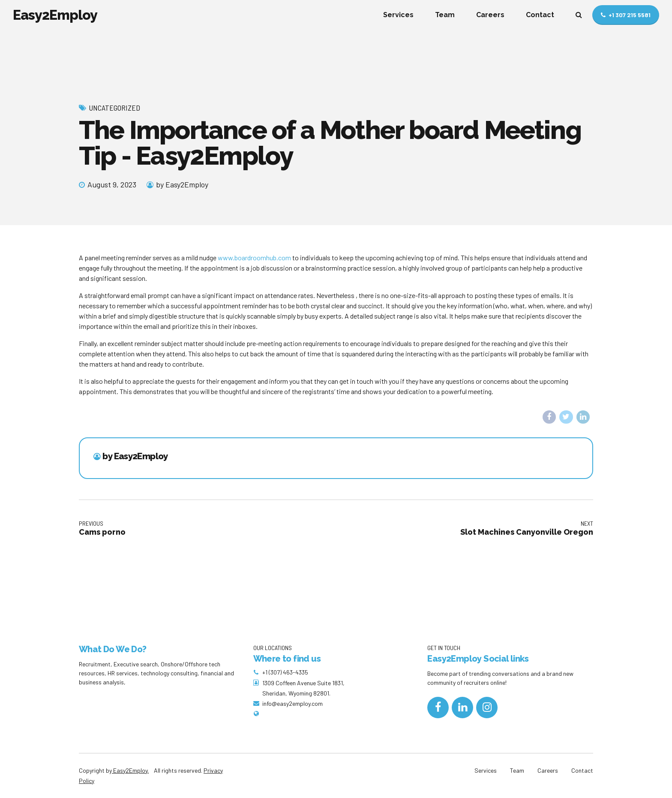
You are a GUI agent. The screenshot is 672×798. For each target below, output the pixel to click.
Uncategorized (114, 108)
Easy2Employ (55, 15)
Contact (540, 15)
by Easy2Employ (182, 184)
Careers (490, 15)
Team (445, 15)
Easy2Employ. (130, 770)
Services (398, 15)
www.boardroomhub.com (254, 257)
